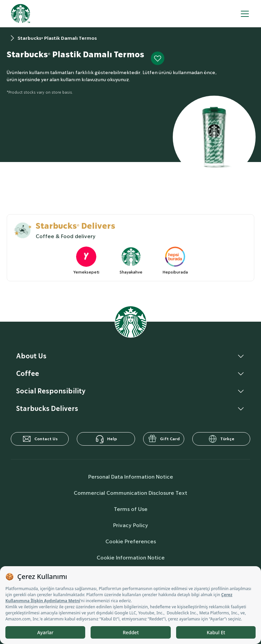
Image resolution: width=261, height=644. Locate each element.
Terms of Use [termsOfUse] (131, 509)
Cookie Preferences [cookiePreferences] (131, 541)
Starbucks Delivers (47, 409)
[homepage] (21, 14)
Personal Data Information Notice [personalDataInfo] (131, 477)
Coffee (28, 374)
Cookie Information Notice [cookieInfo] (131, 558)
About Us (31, 356)
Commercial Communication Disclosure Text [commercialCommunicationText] (130, 493)
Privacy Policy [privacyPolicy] (131, 525)
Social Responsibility (51, 391)
